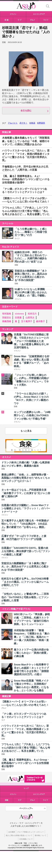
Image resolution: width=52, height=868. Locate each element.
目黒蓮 (18, 318)
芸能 (16, 265)
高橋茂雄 (7, 321)
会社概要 (12, 832)
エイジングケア (39, 794)
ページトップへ (26, 808)
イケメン (18, 299)
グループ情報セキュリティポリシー (31, 832)
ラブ (20, 800)
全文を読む (26, 111)
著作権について (40, 835)
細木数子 (40, 321)
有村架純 (7, 314)
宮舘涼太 (7, 318)
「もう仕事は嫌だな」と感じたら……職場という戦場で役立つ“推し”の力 (31, 232)
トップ (26, 788)
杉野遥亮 (41, 123)
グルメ (32, 800)
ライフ (17, 239)
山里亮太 (30, 318)
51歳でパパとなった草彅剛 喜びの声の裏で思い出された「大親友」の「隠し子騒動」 (31, 292)
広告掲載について (26, 839)
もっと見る (26, 431)
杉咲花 (32, 123)
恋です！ (23, 123)
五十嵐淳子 (27, 321)
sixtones (19, 314)
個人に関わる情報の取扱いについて (19, 835)
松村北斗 (32, 314)
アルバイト (13, 123)
